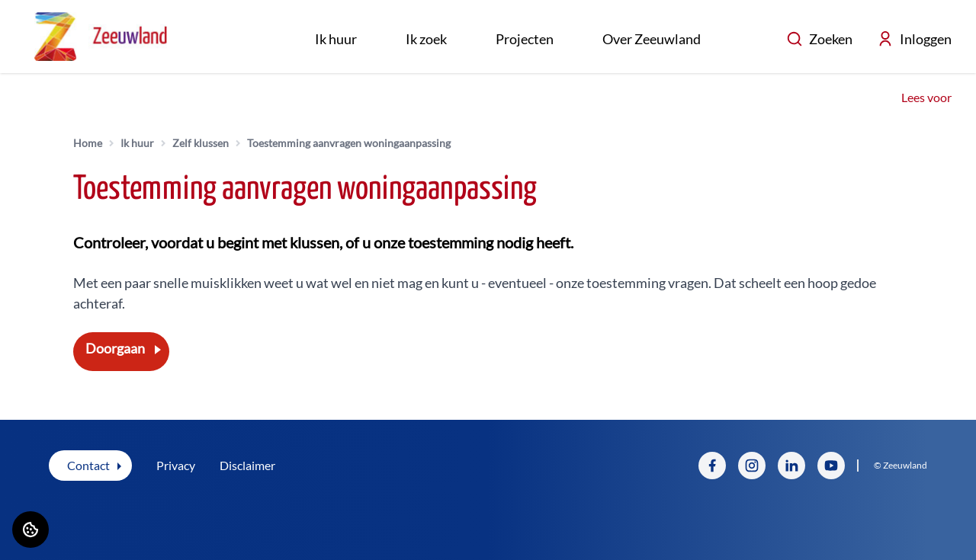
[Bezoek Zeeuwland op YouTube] (831, 466)
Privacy (176, 465)
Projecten (525, 39)
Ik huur (336, 39)
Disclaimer (247, 465)
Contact (88, 465)
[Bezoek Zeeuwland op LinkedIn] (791, 466)
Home (88, 143)
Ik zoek (426, 39)
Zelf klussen (201, 143)
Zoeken (819, 39)
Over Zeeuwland (652, 39)
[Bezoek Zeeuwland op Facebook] (712, 466)
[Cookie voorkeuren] (30, 530)
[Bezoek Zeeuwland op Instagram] (752, 466)
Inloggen (914, 39)
